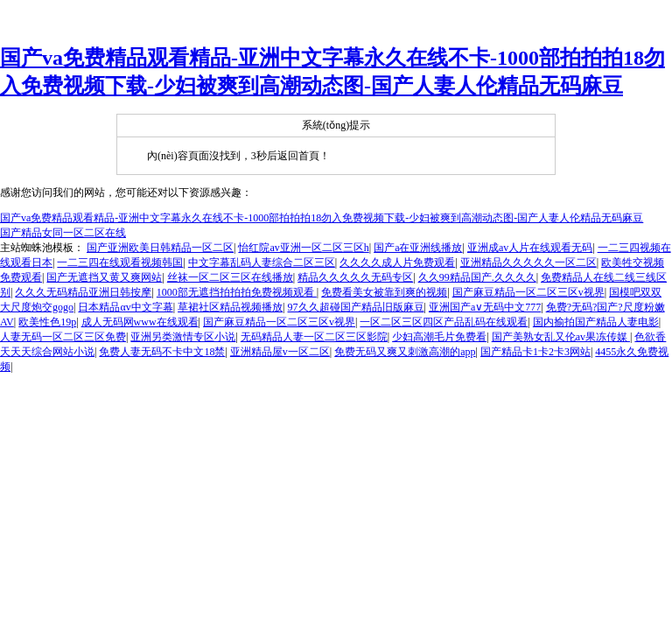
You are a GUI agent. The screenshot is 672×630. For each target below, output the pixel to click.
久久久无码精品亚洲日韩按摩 (83, 292)
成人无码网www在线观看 (140, 322)
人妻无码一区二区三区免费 (63, 337)
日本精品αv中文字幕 (125, 307)
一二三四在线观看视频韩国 (120, 262)
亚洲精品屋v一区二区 (280, 352)
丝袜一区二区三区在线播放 (230, 277)
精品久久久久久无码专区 (355, 277)
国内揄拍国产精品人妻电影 (596, 322)
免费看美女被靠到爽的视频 (384, 292)
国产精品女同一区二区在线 (63, 233)
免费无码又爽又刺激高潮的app (405, 352)
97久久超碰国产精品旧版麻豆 (356, 307)
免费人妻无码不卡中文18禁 (162, 352)
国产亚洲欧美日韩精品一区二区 (160, 248)
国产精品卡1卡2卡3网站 (535, 352)
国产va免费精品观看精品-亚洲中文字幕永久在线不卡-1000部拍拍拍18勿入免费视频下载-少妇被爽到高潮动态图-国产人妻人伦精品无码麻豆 (322, 218)
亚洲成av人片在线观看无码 (530, 248)
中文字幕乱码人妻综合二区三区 (262, 262)
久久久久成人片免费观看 (397, 262)
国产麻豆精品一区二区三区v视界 (528, 292)
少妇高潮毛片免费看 (439, 337)
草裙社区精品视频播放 (230, 307)
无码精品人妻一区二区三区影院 (314, 337)
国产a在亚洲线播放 (418, 248)
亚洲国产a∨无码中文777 (485, 307)
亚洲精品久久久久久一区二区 (528, 262)
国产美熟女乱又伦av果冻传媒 (561, 337)
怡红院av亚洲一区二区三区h (303, 248)
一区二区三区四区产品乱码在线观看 (444, 322)
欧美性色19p (47, 322)
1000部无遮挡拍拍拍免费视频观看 (237, 292)
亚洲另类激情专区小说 (183, 337)
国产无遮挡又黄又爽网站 (104, 277)
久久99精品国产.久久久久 (477, 277)
